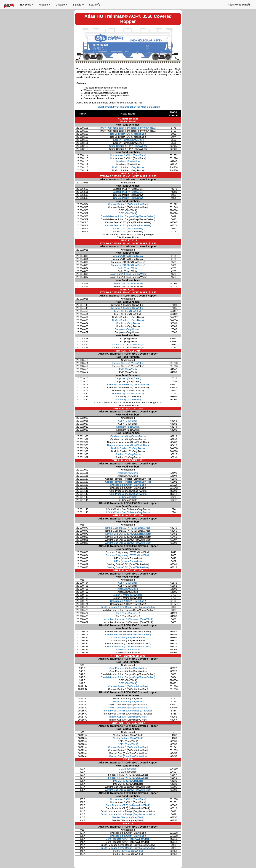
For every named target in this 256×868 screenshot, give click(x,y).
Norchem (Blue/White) (128, 161)
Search (94, 5)
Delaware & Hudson (128, 308)
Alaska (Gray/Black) (128, 473)
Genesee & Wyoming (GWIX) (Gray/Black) (128, 555)
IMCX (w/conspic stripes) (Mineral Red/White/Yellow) (128, 128)
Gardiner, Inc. (128, 436)
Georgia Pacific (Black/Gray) (128, 198)
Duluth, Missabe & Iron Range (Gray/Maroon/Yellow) (128, 607)
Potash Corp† (128, 393)
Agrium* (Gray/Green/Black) (128, 256)
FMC (128, 369)
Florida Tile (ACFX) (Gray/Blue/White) (128, 778)
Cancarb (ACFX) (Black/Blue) (128, 192)
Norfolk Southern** (128, 448)
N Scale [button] (44, 5)
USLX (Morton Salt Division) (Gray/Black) (128, 512)
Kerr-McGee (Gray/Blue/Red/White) (128, 756)
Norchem (128, 427)
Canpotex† (128, 378)
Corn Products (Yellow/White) (128, 283)
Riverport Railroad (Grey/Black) (128, 140)
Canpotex (128, 329)
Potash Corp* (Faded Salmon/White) (128, 274)
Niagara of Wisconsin (128, 445)
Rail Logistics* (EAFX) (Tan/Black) (128, 134)
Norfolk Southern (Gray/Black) (128, 167)
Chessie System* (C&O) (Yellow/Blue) (128, 204)
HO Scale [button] (27, 5)
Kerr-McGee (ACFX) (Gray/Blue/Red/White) (128, 225)
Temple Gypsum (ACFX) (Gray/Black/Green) (128, 528)
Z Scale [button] (78, 5)
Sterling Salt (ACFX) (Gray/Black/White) (128, 567)
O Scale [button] (61, 5)
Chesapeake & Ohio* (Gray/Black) (128, 155)
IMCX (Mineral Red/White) (128, 561)
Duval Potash (128, 637)
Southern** (128, 454)
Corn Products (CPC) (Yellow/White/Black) (128, 805)
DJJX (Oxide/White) (128, 268)
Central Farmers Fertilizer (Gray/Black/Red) (128, 482)
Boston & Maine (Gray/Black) (128, 595)
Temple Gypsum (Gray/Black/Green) (128, 717)
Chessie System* (128, 363)
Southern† (128, 400)
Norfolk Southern (128, 320)
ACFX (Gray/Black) (128, 583)
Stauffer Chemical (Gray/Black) (128, 817)
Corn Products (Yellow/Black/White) (128, 494)
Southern (128, 323)
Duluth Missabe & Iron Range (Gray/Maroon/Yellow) (128, 216)
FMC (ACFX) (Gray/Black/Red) (128, 781)
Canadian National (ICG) (128, 384)
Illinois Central (128, 311)
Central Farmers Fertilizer (128, 634)
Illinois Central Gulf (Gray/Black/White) (128, 708)
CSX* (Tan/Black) (128, 213)
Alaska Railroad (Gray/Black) (128, 738)
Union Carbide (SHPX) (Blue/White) (128, 146)
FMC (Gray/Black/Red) (128, 613)
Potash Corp (128, 345)
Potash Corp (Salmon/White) (128, 228)
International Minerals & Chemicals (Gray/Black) (128, 619)
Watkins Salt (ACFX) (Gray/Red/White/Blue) (128, 543)
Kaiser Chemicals (128, 647)
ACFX (128, 421)
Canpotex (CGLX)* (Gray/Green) (128, 265)
